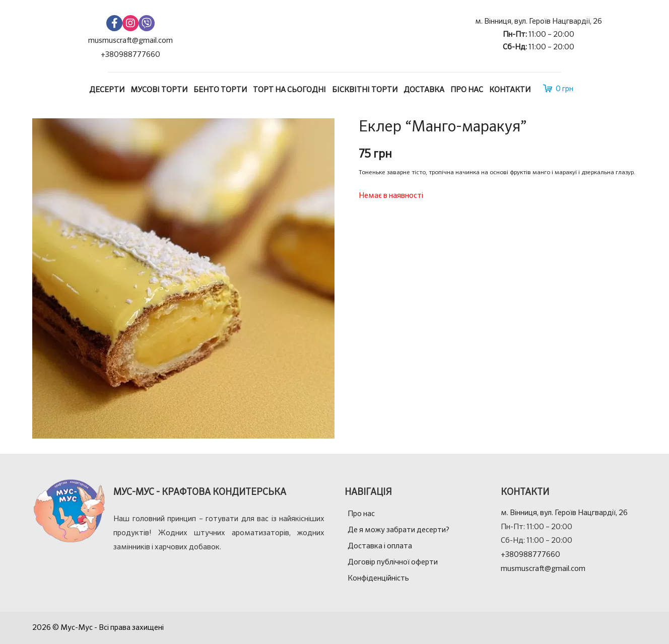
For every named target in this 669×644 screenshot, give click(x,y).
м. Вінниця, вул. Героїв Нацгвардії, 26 (539, 21)
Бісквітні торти (365, 90)
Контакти (510, 90)
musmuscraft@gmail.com (130, 41)
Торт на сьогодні (289, 90)
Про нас (467, 90)
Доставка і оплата (380, 546)
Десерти (107, 90)
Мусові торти (159, 90)
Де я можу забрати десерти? (398, 530)
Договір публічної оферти (393, 562)
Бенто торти (220, 90)
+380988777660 (130, 55)
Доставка (424, 90)
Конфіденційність (378, 578)
